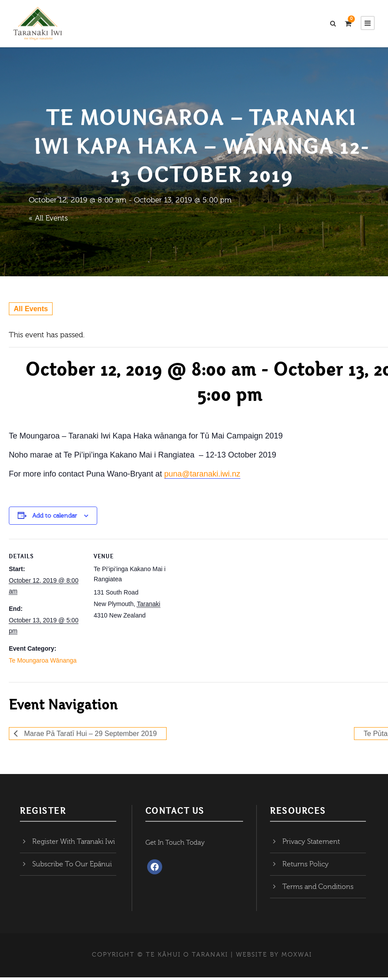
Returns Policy (306, 867)
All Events (31, 311)
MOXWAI (297, 958)
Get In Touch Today (175, 846)
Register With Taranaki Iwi (74, 845)
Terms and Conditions (318, 890)
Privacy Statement (311, 845)
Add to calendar (55, 519)
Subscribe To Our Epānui (72, 867)
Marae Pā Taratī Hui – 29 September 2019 (89, 736)
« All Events (48, 221)
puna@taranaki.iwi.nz (202, 477)
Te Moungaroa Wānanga (43, 663)
